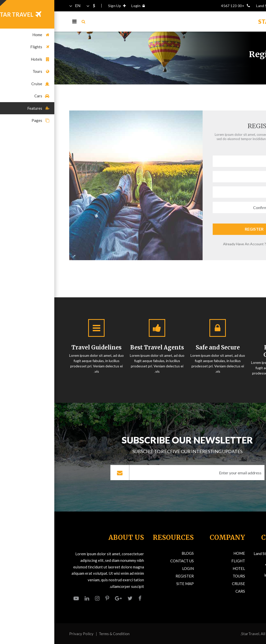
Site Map (131, 584)
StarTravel (196, 634)
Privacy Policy (27, 634)
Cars (186, 591)
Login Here (222, 244)
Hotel (185, 568)
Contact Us (128, 561)
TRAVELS (222, 21)
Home (247, 64)
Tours (185, 576)
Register (200, 229)
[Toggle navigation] (20, 21)
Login (85, 6)
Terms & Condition (60, 634)
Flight (184, 561)
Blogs (133, 553)
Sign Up (64, 6)
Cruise (184, 584)
